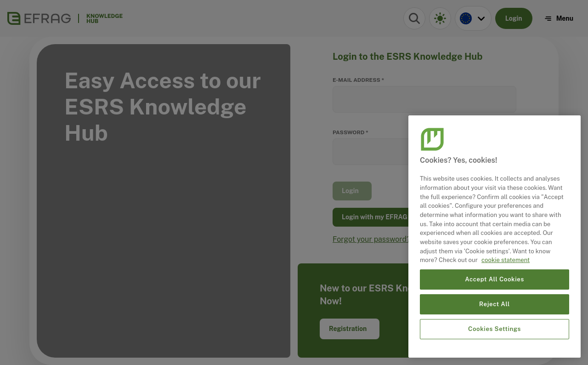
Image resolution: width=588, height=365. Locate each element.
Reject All (495, 304)
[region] (495, 237)
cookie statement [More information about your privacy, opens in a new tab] (506, 260)
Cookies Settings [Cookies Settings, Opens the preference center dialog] (495, 329)
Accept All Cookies (495, 279)
